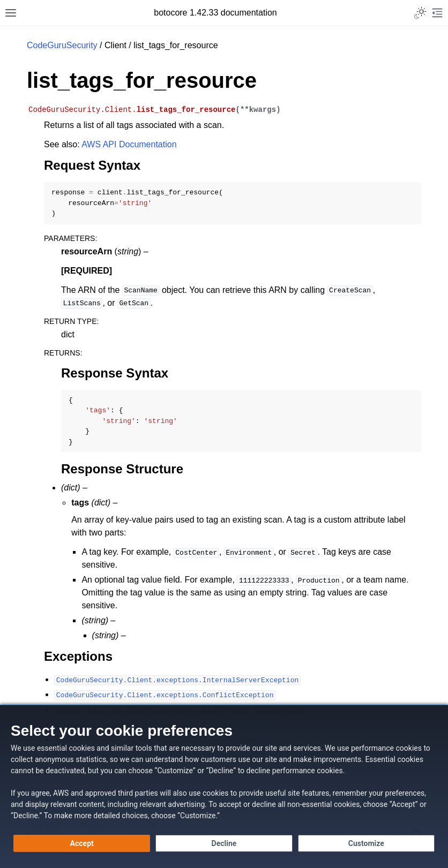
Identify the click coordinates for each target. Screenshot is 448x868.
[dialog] (224, 786)
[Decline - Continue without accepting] (224, 843)
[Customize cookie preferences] (366, 843)
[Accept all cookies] (82, 843)
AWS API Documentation (129, 144)
